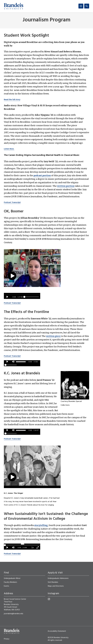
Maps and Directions (56, 586)
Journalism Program (46, 20)
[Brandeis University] (14, 6)
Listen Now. (9, 149)
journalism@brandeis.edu (14, 614)
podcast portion (42, 176)
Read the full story (12, 100)
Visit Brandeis (53, 582)
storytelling (41, 525)
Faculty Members (10, 582)
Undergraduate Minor (12, 578)
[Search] (87, 6)
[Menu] (81, 6)
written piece (53, 336)
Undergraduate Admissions (58, 578)
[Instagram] (49, 599)
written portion (66, 186)
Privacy (7, 639)
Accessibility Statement (57, 631)
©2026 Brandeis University (58, 638)
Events (6, 586)
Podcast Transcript (12, 202)
